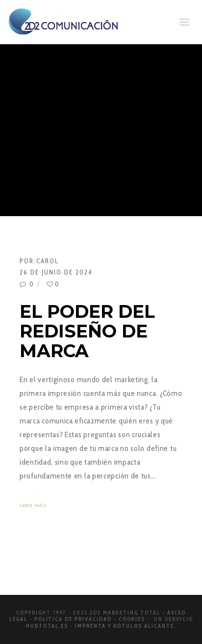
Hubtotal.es (47, 626)
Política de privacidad (73, 619)
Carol (47, 261)
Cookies (132, 619)
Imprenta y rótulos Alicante (125, 626)
